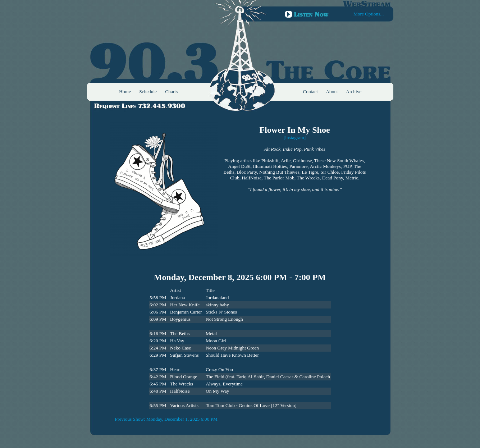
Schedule (148, 92)
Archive (354, 92)
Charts (171, 92)
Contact (310, 92)
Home (125, 92)
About (332, 92)
